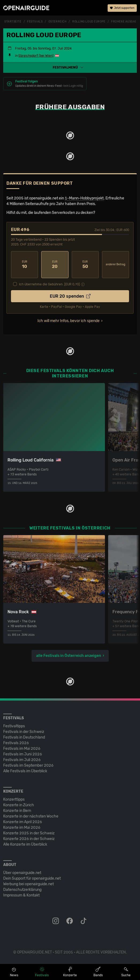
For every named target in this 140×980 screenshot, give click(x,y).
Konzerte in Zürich (19, 805)
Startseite (13, 22)
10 (24, 265)
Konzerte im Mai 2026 (22, 828)
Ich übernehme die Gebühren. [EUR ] (49, 284)
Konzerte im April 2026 (23, 822)
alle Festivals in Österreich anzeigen (69, 656)
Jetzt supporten (122, 8)
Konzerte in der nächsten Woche (31, 816)
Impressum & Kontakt (21, 895)
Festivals (35, 22)
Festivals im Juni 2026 (23, 754)
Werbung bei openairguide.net (29, 884)
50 (85, 265)
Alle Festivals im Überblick (25, 771)
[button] (70, 67)
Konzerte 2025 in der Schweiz (29, 833)
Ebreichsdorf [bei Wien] (36, 56)
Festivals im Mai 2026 (22, 749)
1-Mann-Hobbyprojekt (84, 198)
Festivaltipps (14, 726)
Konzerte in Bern (17, 811)
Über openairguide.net (22, 873)
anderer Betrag (116, 264)
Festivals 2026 (16, 743)
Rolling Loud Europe (89, 22)
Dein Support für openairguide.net (32, 878)
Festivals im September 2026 (28, 765)
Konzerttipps (14, 799)
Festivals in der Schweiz (24, 732)
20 (55, 265)
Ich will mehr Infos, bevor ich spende (69, 321)
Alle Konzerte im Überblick (25, 844)
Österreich (58, 22)
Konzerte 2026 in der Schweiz (29, 839)
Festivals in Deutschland (24, 737)
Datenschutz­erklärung (22, 890)
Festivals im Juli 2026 (22, 760)
